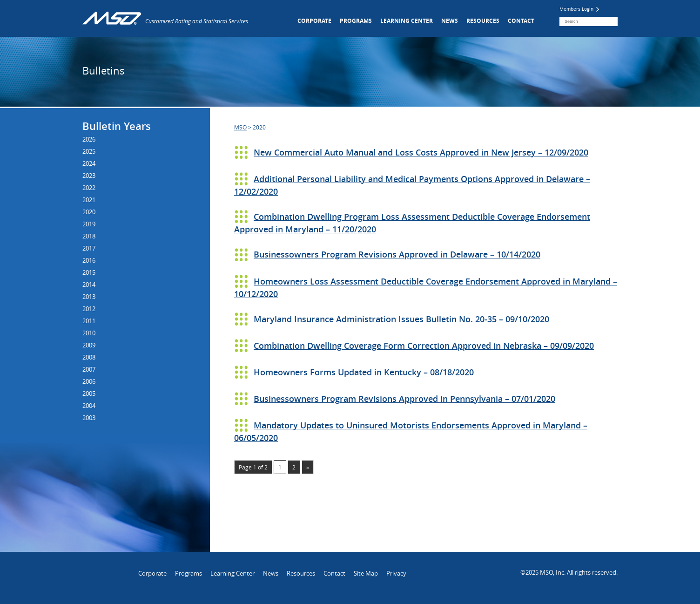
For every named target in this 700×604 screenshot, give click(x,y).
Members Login (579, 9)
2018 (89, 236)
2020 (89, 212)
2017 (89, 248)
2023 (89, 176)
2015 (89, 272)
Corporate (314, 21)
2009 (89, 345)
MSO (240, 127)
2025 (89, 151)
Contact (521, 21)
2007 (89, 369)
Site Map (366, 573)
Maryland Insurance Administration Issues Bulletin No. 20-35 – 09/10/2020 (401, 319)
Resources (483, 21)
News (450, 21)
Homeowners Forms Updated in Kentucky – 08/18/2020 (364, 372)
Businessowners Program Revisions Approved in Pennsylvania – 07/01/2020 (404, 399)
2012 (89, 309)
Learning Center (407, 21)
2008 (89, 357)
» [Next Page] (308, 467)
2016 (89, 260)
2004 (89, 406)
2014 (89, 285)
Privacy (396, 573)
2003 (89, 418)
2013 (89, 297)
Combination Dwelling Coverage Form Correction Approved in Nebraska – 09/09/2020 (424, 346)
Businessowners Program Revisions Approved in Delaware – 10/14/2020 (397, 254)
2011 (89, 321)
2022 (89, 188)
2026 (89, 139)
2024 (89, 163)
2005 (89, 394)
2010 (89, 333)
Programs (356, 21)
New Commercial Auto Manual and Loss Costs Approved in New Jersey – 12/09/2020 (421, 152)
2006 (89, 381)
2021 (89, 200)
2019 (89, 224)
